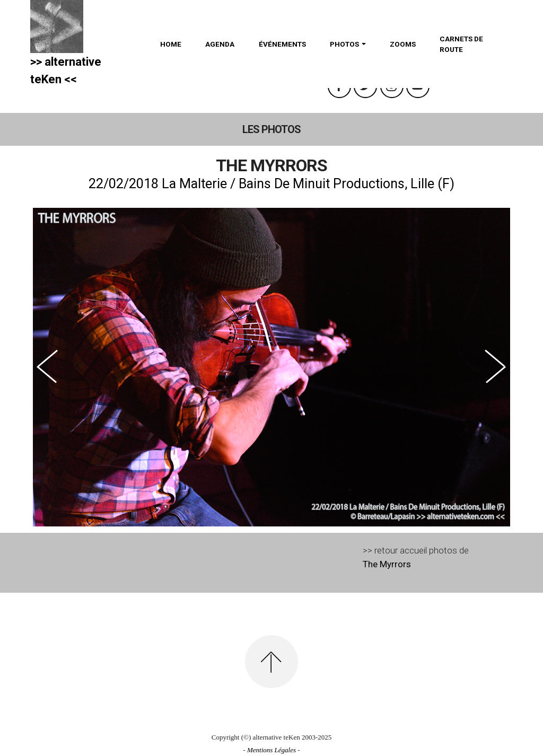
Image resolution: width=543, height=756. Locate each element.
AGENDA (220, 44)
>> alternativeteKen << (66, 71)
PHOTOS (344, 44)
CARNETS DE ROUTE (461, 44)
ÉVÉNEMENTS (282, 44)
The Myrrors (387, 564)
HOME (171, 44)
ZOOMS (403, 44)
